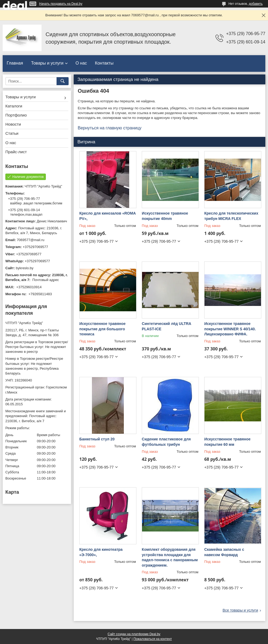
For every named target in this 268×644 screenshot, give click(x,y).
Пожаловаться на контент (153, 639)
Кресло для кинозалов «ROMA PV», (107, 216)
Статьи (12, 133)
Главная (15, 63)
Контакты (104, 63)
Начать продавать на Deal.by (61, 4)
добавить (256, 4)
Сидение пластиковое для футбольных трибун (166, 442)
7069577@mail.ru (31, 240)
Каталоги (14, 106)
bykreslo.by (25, 268)
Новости (13, 124)
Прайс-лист (16, 152)
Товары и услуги (47, 63)
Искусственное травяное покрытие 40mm (165, 216)
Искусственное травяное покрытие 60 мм (227, 442)
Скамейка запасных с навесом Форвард (224, 552)
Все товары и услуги (240, 610)
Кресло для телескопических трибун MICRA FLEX (231, 216)
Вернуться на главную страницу (110, 128)
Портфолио (16, 115)
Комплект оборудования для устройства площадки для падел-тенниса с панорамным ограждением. (170, 557)
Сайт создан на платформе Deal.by (134, 634)
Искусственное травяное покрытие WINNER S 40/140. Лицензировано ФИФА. (230, 329)
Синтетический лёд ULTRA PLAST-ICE (166, 326)
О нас (81, 63)
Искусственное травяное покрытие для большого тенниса (103, 329)
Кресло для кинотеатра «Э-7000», (101, 552)
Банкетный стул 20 (97, 439)
